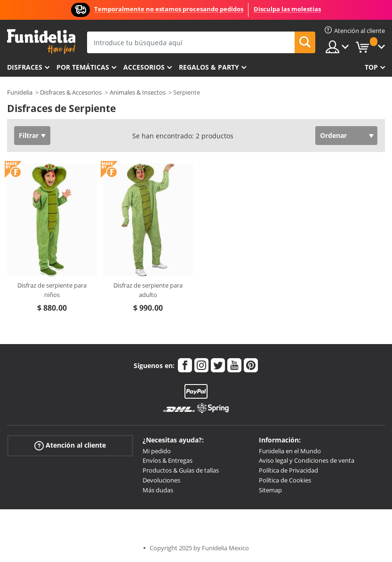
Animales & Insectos (138, 92)
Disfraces (25, 67)
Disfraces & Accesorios (71, 92)
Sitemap (270, 490)
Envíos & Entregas (168, 460)
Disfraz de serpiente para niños (52, 290)
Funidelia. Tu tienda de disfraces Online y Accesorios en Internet (41, 42)
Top (371, 67)
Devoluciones (161, 480)
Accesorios (144, 67)
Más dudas (158, 490)
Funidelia (20, 92)
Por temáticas (83, 67)
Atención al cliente (70, 445)
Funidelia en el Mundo (290, 451)
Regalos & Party (209, 67)
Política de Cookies (285, 480)
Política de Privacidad (288, 470)
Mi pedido (157, 451)
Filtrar (29, 135)
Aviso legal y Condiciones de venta (307, 460)
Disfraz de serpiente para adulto (148, 290)
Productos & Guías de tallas (181, 470)
